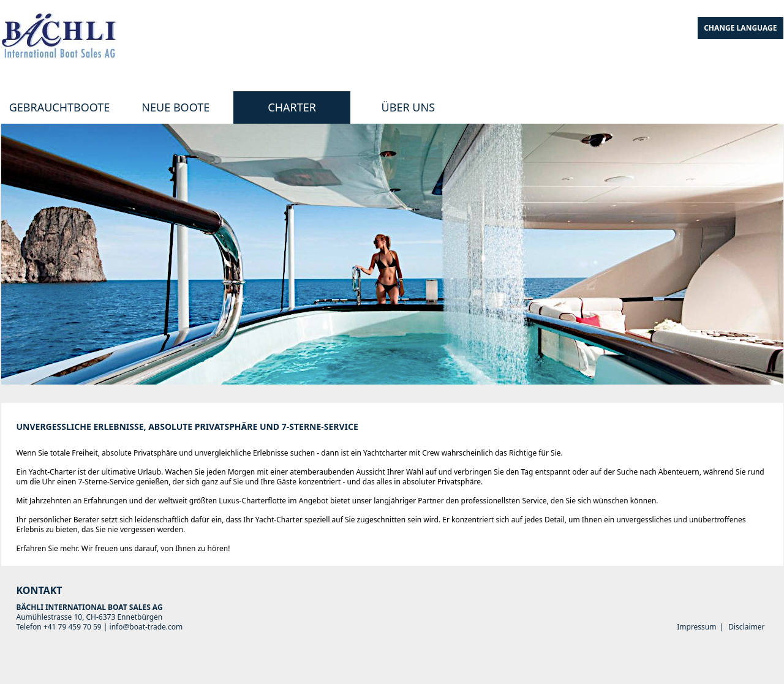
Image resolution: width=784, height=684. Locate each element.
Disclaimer (746, 627)
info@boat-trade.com (146, 627)
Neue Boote (175, 107)
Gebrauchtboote (60, 107)
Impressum (696, 627)
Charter (292, 107)
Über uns (408, 107)
